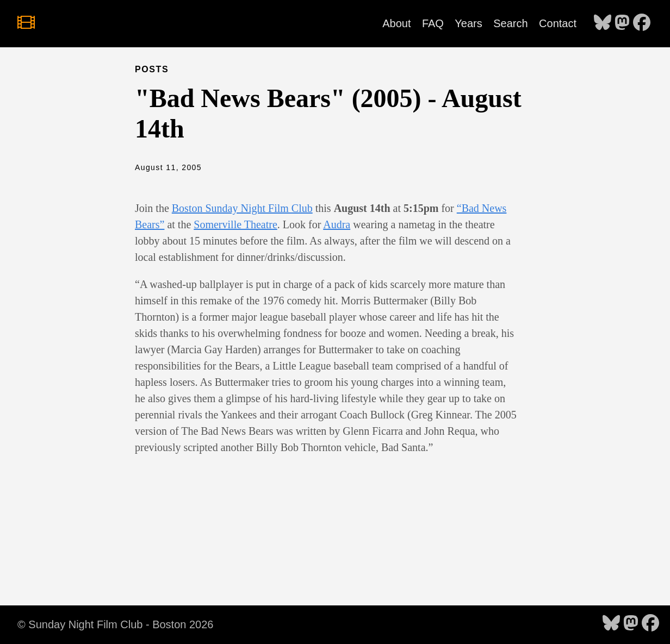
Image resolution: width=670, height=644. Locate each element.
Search (510, 23)
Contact (558, 23)
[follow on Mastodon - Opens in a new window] (622, 23)
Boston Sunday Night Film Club (242, 208)
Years (468, 23)
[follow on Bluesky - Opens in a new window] (603, 23)
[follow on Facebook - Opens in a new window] (642, 23)
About (396, 23)
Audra (337, 224)
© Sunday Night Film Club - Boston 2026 (115, 624)
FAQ (433, 23)
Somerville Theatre (235, 224)
